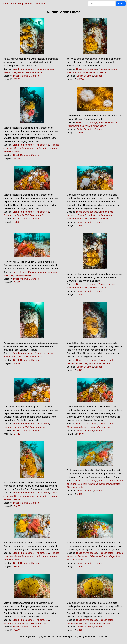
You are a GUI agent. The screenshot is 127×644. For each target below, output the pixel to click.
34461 (81, 630)
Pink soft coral (42, 145)
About (13, 4)
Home (5, 4)
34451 (81, 494)
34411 (81, 370)
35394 (81, 79)
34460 (17, 630)
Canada (35, 76)
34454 (81, 566)
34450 (17, 506)
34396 (17, 222)
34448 (17, 434)
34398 (17, 282)
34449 (81, 434)
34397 (81, 225)
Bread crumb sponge (23, 69)
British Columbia (21, 76)
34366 (81, 133)
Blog (21, 4)
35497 (81, 294)
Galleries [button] (39, 4)
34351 (17, 158)
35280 (17, 79)
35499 (17, 363)
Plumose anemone (44, 69)
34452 (17, 566)
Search (28, 4)
